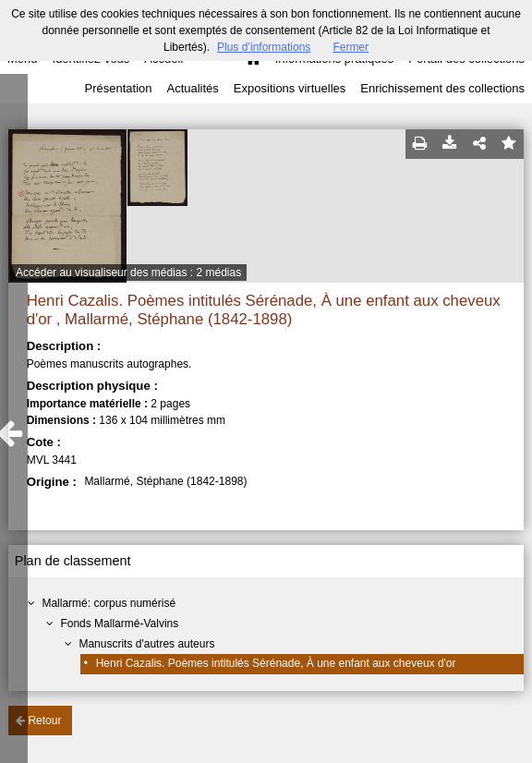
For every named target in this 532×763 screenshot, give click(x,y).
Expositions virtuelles (290, 88)
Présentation (118, 88)
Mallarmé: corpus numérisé (109, 603)
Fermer (351, 47)
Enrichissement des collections (442, 88)
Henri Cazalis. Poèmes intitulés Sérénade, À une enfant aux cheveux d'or (276, 663)
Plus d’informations (264, 47)
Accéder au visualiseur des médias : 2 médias (128, 272)
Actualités (192, 88)
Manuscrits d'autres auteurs (146, 644)
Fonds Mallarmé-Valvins (119, 624)
